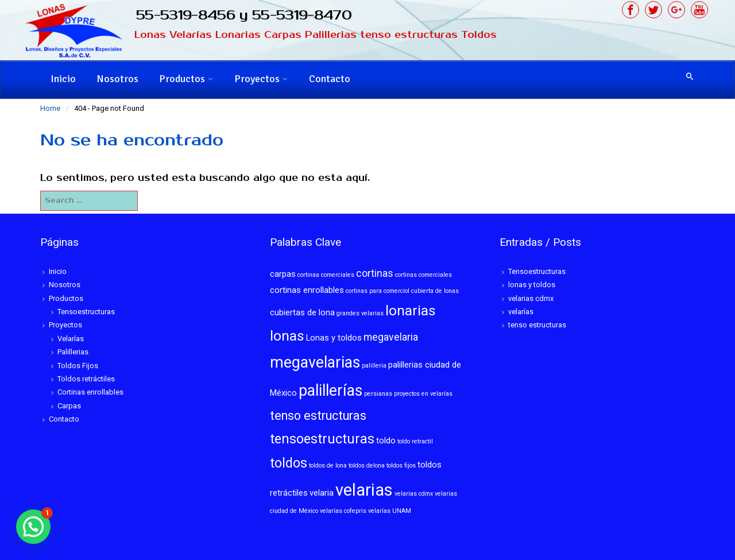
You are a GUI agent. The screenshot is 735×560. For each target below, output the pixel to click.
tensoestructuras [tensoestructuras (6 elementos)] (322, 439)
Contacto (330, 79)
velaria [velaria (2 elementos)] (322, 493)
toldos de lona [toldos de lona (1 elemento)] (328, 466)
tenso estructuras (537, 325)
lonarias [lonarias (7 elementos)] (411, 310)
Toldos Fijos (78, 366)
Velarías (71, 339)
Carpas (69, 406)
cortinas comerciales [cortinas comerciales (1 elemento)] (423, 275)
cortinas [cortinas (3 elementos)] (375, 273)
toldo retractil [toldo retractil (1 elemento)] (415, 441)
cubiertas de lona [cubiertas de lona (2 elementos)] (302, 312)
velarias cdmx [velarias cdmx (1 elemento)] (414, 494)
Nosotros (117, 79)
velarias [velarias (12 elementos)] (364, 490)
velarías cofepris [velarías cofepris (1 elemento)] (343, 511)
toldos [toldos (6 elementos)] (289, 463)
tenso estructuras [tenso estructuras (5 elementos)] (318, 416)
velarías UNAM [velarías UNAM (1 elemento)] (390, 511)
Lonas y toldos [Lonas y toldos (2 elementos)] (334, 338)
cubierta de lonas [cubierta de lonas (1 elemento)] (435, 291)
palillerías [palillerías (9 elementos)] (330, 391)
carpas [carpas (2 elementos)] (283, 274)
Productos (182, 79)
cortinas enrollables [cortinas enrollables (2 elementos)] (307, 290)
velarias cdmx (531, 298)
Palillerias (73, 352)
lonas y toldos (532, 285)
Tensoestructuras (86, 312)
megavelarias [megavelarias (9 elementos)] (315, 362)
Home (50, 108)
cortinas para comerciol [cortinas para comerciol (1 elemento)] (378, 291)
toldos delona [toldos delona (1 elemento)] (367, 466)
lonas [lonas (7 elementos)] (287, 336)
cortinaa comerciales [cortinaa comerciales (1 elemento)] (326, 275)
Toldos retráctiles (86, 379)
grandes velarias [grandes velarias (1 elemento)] (360, 313)
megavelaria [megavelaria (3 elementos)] (391, 337)
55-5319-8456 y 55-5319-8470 (244, 15)
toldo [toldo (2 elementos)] (386, 441)
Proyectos (257, 79)
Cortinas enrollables (90, 392)
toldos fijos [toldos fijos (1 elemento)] (401, 466)
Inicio (63, 79)
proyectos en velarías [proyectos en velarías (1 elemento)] (423, 394)
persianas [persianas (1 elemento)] (378, 394)
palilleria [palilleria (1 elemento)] (374, 366)
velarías (521, 312)
